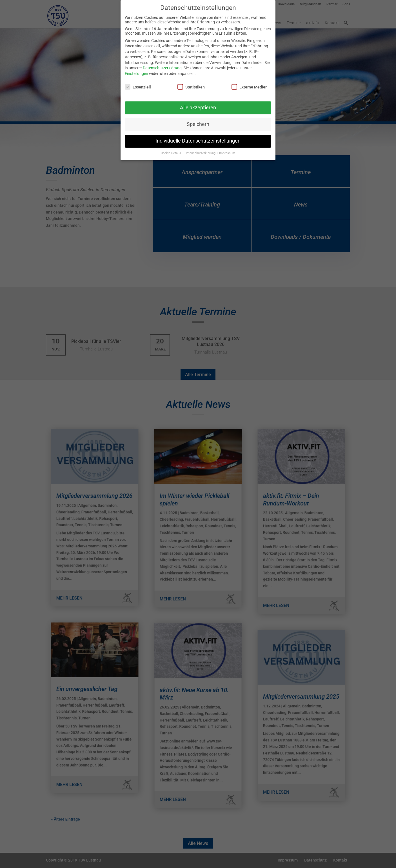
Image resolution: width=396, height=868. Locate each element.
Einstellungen (136, 74)
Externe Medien (250, 87)
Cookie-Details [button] (171, 153)
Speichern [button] (198, 124)
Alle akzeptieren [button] (198, 108)
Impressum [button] (227, 153)
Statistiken (191, 87)
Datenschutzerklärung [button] (201, 153)
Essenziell (138, 87)
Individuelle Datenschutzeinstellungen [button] (198, 141)
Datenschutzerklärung (162, 68)
